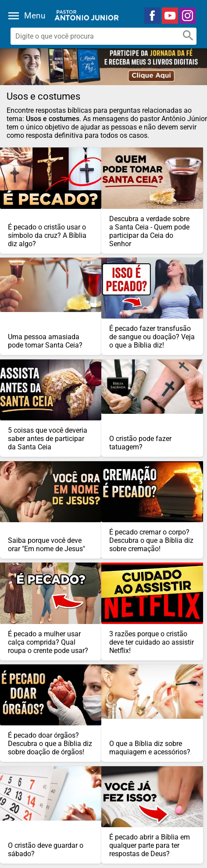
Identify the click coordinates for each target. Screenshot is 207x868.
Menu (35, 16)
